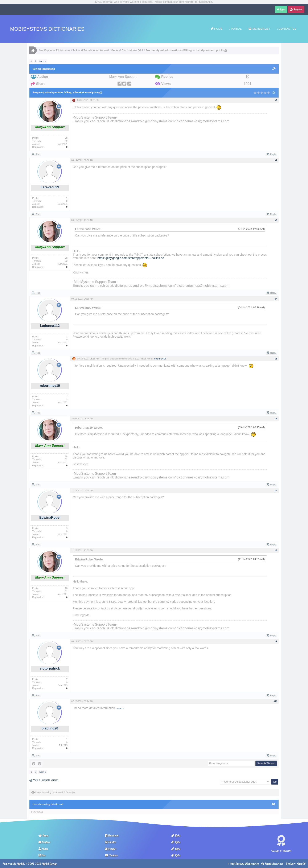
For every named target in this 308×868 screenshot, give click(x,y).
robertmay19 (50, 386)
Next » (43, 61)
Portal (235, 29)
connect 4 (120, 708)
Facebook (112, 835)
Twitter (110, 842)
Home (217, 29)
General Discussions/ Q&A (127, 50)
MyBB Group (49, 864)
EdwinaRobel (50, 517)
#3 (276, 220)
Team (43, 849)
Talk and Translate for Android (91, 50)
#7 (276, 490)
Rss (42, 855)
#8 (276, 550)
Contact (44, 842)
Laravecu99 (50, 187)
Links (176, 835)
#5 (276, 359)
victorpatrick (50, 668)
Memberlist (259, 29)
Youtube (111, 855)
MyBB (20, 864)
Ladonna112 (50, 326)
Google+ (111, 849)
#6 (276, 419)
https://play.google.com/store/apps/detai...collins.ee (131, 258)
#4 (276, 299)
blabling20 (50, 728)
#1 (276, 100)
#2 (276, 160)
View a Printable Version (46, 780)
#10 (275, 701)
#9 (276, 641)
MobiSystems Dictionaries (47, 29)
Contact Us (287, 29)
